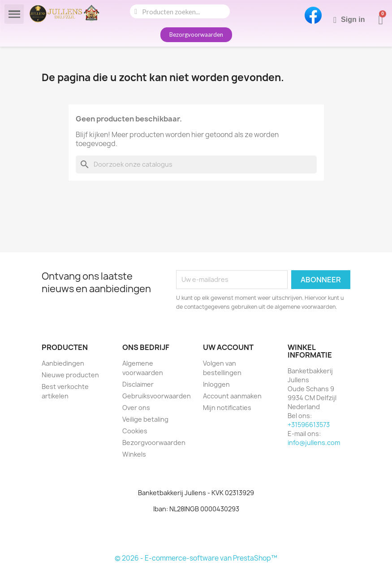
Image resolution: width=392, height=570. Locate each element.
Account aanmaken (232, 396)
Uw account (228, 347)
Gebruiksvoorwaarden (157, 396)
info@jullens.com (314, 443)
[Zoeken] (196, 164)
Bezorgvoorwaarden (154, 443)
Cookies (135, 431)
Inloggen (216, 384)
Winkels (134, 454)
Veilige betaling (145, 419)
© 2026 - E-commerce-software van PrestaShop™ (196, 558)
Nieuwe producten (70, 375)
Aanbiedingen (63, 363)
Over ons (136, 408)
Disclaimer (138, 384)
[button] (196, 35)
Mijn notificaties (227, 408)
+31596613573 (309, 425)
